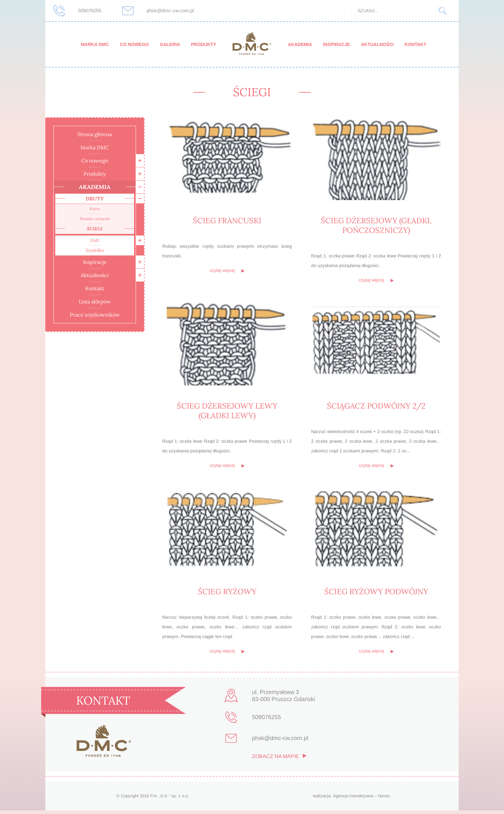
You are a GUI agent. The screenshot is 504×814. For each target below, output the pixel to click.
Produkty (204, 44)
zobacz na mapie (275, 760)
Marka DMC (95, 44)
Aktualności (377, 44)
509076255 (90, 10)
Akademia (300, 44)
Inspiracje (337, 44)
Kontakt (415, 44)
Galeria (170, 44)
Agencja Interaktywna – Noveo (361, 799)
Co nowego (134, 44)
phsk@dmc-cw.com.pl (170, 10)
